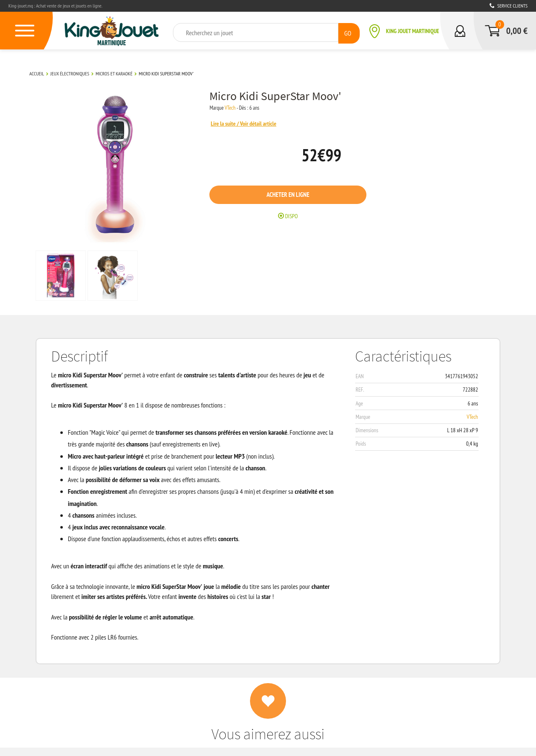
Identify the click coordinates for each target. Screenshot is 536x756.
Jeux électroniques (70, 73)
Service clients (509, 6)
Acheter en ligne (297, 195)
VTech (238, 107)
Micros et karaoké (114, 73)
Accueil (37, 73)
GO (347, 32)
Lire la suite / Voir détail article (253, 123)
